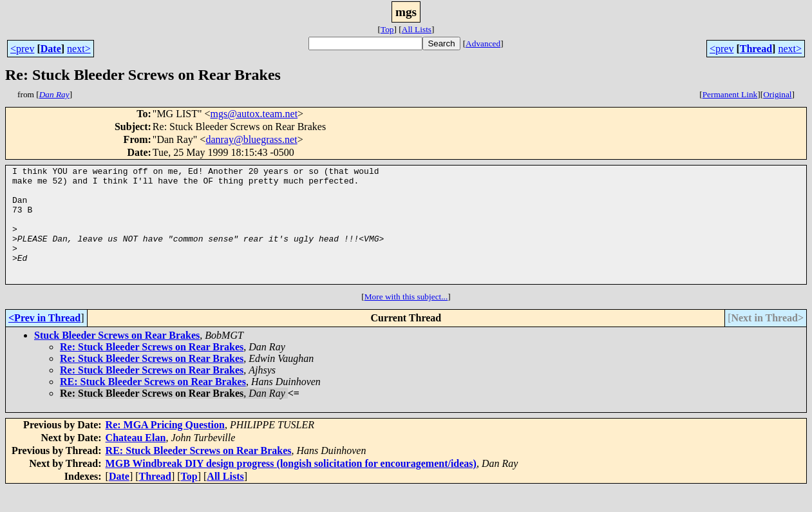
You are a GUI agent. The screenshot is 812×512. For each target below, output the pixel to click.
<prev (22, 49)
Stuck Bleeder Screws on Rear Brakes (117, 358)
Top (387, 29)
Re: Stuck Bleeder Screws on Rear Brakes (152, 370)
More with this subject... (406, 320)
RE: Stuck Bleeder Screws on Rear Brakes (153, 405)
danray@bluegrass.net (251, 139)
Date (51, 49)
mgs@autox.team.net (254, 114)
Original (777, 94)
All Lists (417, 29)
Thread (756, 49)
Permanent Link (730, 94)
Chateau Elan (136, 461)
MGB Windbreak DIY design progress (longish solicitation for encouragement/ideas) (291, 487)
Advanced (483, 43)
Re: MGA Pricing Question (165, 448)
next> (79, 49)
